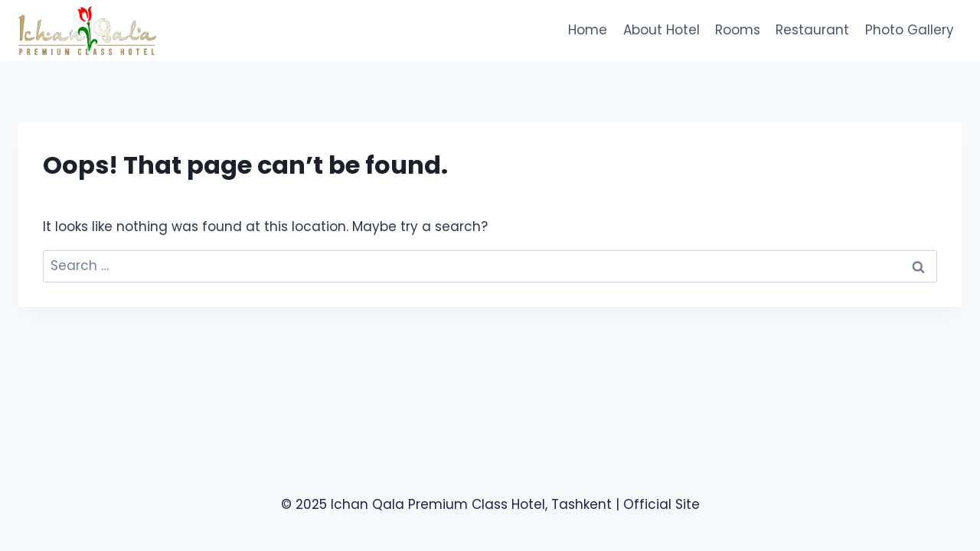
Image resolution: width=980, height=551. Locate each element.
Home (588, 30)
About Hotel (661, 30)
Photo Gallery (910, 30)
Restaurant (812, 30)
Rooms (738, 30)
